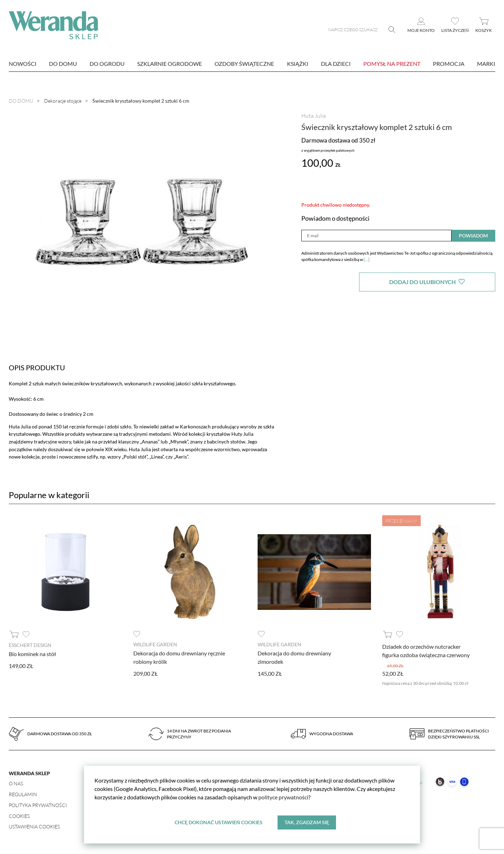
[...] (367, 259)
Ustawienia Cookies (34, 827)
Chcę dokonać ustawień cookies (219, 822)
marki (486, 64)
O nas (16, 783)
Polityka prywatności (38, 805)
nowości (23, 64)
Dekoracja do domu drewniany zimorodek (294, 657)
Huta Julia (314, 116)
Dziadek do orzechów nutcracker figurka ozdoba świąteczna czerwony (426, 651)
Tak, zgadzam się (307, 822)
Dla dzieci (336, 64)
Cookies (19, 816)
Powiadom (473, 236)
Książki (298, 64)
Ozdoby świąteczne (244, 64)
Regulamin (23, 794)
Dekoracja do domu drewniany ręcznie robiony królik (179, 657)
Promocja (449, 64)
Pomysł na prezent (392, 64)
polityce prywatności (283, 797)
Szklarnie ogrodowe (170, 64)
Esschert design (30, 645)
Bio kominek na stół (32, 654)
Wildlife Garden (155, 644)
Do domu (63, 64)
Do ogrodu (107, 64)
